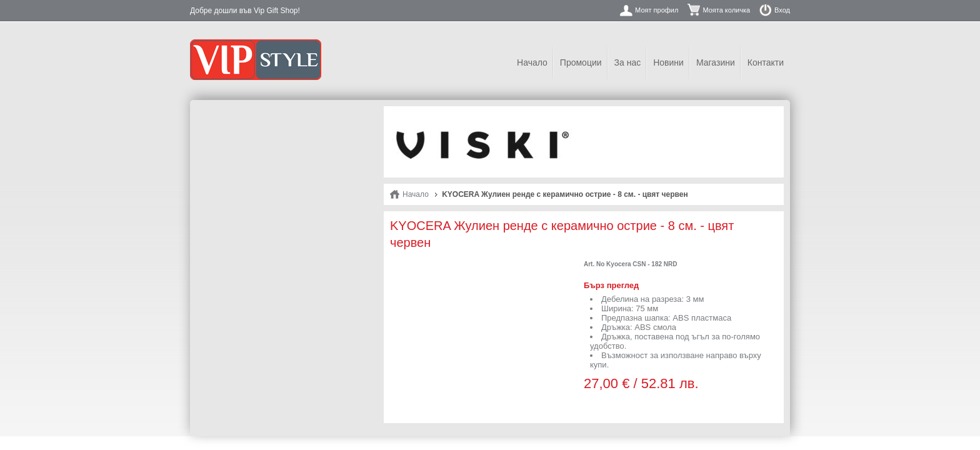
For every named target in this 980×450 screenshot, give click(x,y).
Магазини (716, 62)
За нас (628, 62)
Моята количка (726, 10)
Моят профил (657, 10)
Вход (782, 10)
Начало (532, 62)
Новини (668, 62)
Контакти (766, 62)
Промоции (581, 62)
